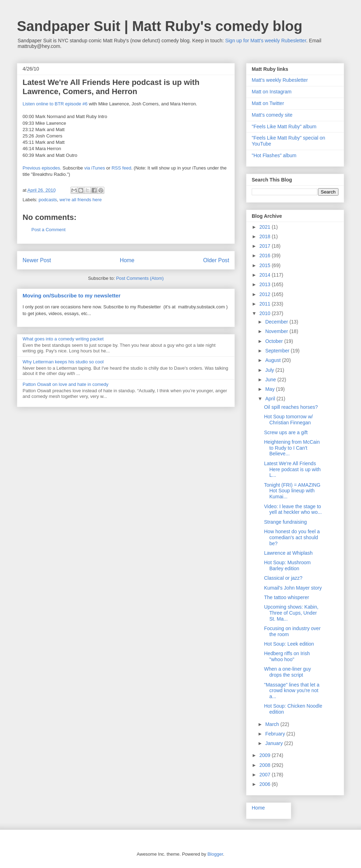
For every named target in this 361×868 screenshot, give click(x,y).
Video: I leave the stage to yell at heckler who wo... (293, 509)
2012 (266, 294)
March (273, 724)
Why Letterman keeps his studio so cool (63, 362)
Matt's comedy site (272, 115)
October (275, 341)
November (277, 331)
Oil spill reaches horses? (291, 407)
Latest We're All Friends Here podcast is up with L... (292, 469)
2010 (266, 313)
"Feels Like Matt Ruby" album (284, 127)
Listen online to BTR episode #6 (55, 104)
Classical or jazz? (283, 578)
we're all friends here (81, 200)
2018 (266, 236)
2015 (266, 265)
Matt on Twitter (268, 103)
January (275, 743)
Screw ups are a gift (286, 432)
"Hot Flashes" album (274, 155)
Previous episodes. (42, 168)
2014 (266, 275)
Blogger (215, 854)
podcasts (48, 200)
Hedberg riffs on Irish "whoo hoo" (287, 656)
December (277, 322)
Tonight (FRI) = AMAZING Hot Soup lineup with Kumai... (292, 491)
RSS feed (121, 168)
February (276, 734)
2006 (266, 784)
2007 (266, 775)
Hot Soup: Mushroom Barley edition (287, 565)
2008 (266, 765)
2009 (266, 755)
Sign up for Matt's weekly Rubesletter (266, 41)
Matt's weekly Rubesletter (280, 80)
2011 (266, 304)
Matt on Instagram (272, 92)
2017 (266, 246)
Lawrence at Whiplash (288, 553)
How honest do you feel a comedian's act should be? (292, 537)
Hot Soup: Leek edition (289, 644)
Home (127, 260)
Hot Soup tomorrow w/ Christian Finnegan (289, 420)
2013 (266, 284)
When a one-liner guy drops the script (287, 672)
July (270, 370)
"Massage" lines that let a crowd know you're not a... (292, 691)
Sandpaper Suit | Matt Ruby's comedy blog (160, 26)
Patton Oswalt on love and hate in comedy (66, 384)
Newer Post (37, 260)
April (271, 399)
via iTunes (95, 168)
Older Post (216, 260)
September (278, 351)
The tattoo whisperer (287, 597)
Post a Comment (48, 230)
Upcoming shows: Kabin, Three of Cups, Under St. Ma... (291, 613)
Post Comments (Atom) (140, 278)
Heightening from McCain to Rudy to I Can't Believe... (292, 448)
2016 (266, 256)
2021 (266, 227)
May (270, 389)
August (273, 360)
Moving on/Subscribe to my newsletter (72, 296)
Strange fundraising (285, 522)
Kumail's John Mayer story (293, 588)
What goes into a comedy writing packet (63, 339)
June (271, 380)
